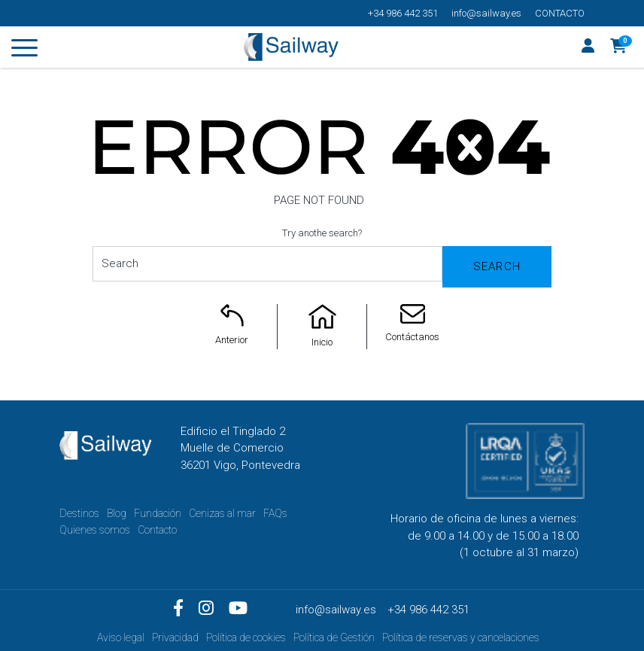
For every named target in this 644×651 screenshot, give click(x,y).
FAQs (275, 513)
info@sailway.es (486, 13)
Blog (117, 513)
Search (497, 266)
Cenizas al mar (222, 513)
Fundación (158, 513)
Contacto (560, 13)
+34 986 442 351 (403, 13)
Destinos (79, 513)
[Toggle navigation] (24, 50)
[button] (619, 47)
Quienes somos (95, 530)
